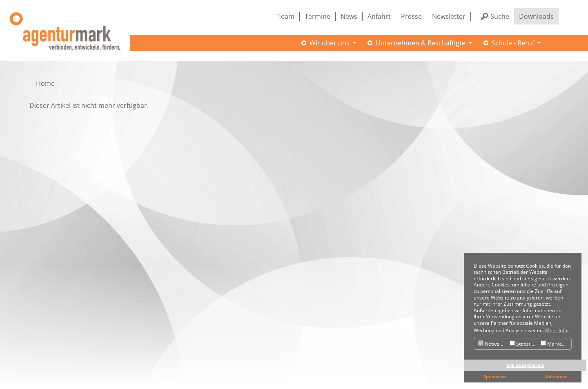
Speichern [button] (495, 377)
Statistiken (524, 344)
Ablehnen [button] (556, 377)
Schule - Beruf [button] (514, 43)
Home (45, 83)
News (349, 16)
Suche (500, 16)
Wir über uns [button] (330, 43)
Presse (411, 16)
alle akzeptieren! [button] (525, 365)
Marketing (556, 344)
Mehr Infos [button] (557, 330)
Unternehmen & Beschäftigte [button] (421, 43)
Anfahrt (379, 16)
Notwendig (493, 344)
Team (286, 16)
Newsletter (449, 16)
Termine (317, 16)
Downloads (536, 16)
